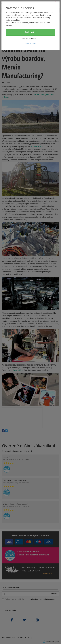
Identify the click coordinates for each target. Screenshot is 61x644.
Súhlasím (31, 32)
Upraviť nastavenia (30, 38)
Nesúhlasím (30, 44)
